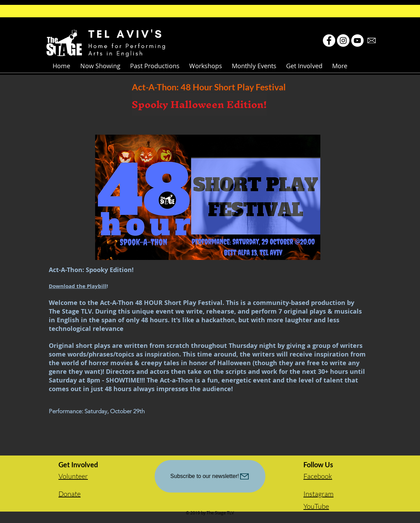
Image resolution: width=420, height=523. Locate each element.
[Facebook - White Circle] (329, 40)
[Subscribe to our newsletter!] (210, 476)
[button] (100, 66)
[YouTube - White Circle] (357, 40)
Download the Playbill (78, 286)
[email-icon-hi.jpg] (372, 40)
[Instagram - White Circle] (343, 40)
